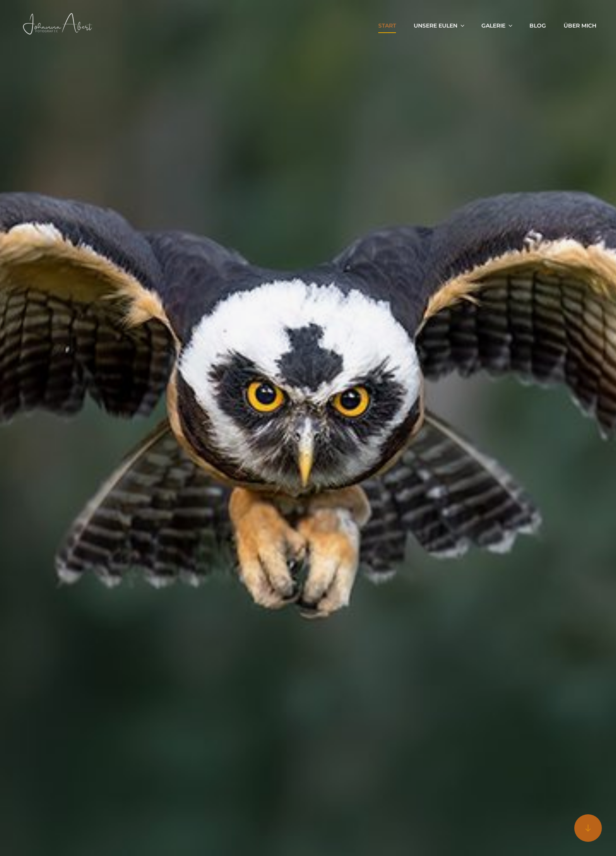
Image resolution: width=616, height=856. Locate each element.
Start (387, 26)
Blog (538, 26)
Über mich (580, 26)
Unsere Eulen (440, 26)
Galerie (498, 26)
